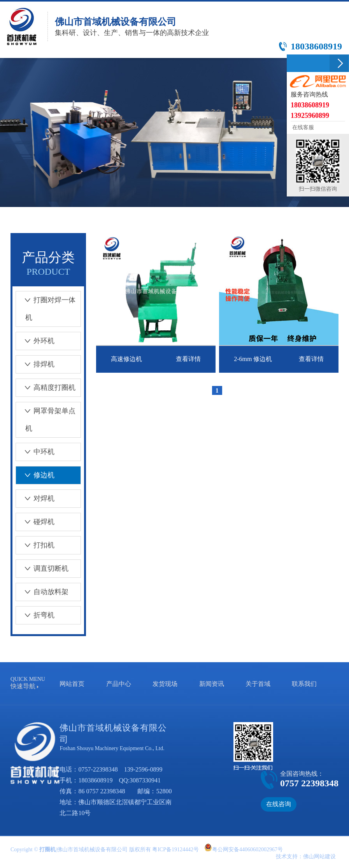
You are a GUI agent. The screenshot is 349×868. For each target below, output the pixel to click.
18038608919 (95, 780)
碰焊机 (35, 522)
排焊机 (35, 364)
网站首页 (72, 684)
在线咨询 (279, 804)
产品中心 (119, 684)
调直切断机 (42, 568)
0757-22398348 (98, 769)
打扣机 (35, 545)
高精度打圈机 (46, 388)
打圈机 (47, 850)
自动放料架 (42, 592)
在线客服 (302, 127)
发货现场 (165, 684)
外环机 (35, 341)
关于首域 (258, 684)
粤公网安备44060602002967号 (247, 850)
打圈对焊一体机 (46, 309)
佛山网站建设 (319, 857)
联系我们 (304, 684)
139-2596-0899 (143, 769)
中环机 (35, 452)
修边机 (35, 475)
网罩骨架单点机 (46, 420)
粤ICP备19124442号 (175, 850)
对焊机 (35, 498)
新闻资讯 (212, 684)
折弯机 (35, 615)
